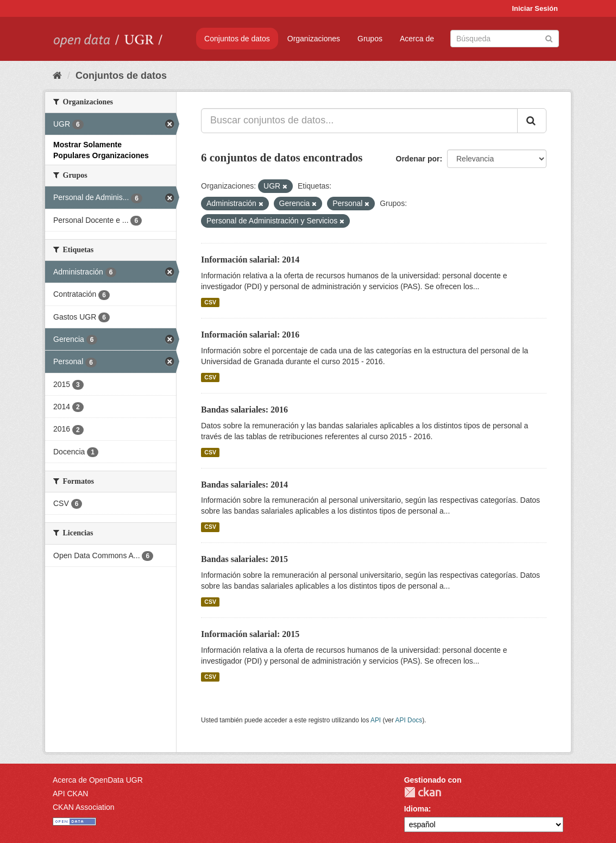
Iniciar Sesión (535, 8)
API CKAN (70, 794)
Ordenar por (418, 159)
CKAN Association (84, 807)
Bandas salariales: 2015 (244, 559)
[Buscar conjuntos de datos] (505, 39)
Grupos (370, 39)
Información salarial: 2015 (250, 634)
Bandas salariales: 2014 (244, 485)
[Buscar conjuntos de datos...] (359, 121)
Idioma (416, 809)
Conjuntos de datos (237, 39)
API (376, 720)
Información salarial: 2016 (250, 335)
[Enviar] (549, 38)
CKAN (423, 792)
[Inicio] (57, 76)
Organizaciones (314, 39)
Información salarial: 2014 (250, 260)
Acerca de (417, 39)
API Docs (409, 720)
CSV (210, 302)
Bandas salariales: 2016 (244, 410)
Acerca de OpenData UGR (98, 780)
